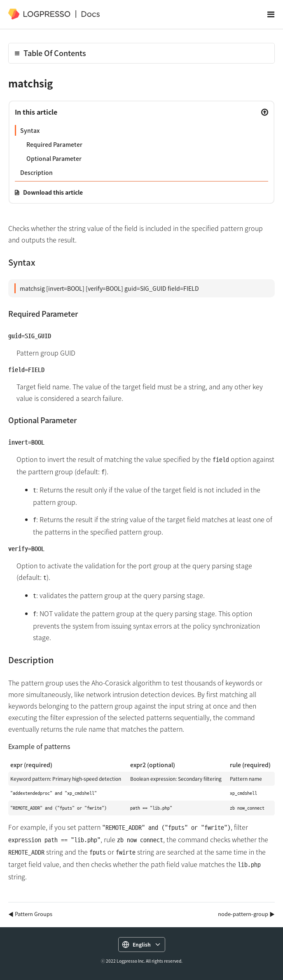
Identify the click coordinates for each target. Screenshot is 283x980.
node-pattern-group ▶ (246, 914)
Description (36, 172)
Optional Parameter (54, 158)
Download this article (53, 192)
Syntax (30, 130)
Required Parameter (54, 144)
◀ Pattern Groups (30, 914)
